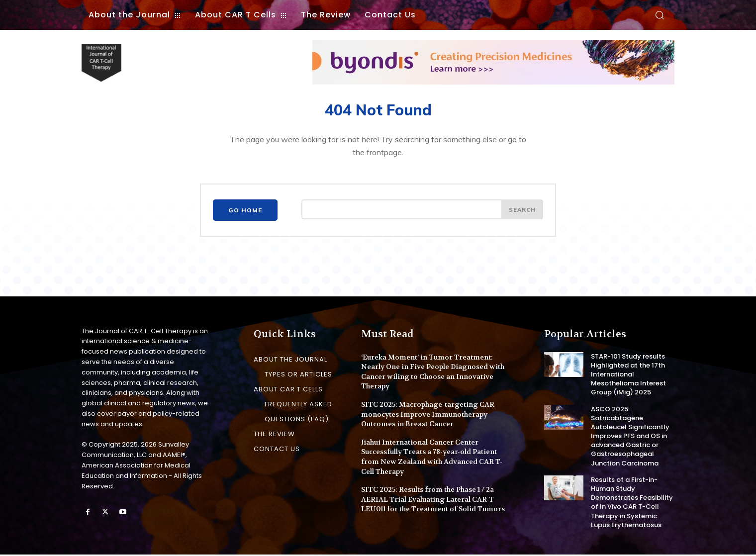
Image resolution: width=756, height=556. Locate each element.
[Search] (521, 212)
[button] (660, 15)
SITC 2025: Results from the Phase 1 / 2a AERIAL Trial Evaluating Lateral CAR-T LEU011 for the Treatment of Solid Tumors (433, 501)
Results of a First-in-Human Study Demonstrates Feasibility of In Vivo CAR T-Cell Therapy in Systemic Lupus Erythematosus (632, 504)
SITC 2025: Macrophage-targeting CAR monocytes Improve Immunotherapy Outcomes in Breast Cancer (428, 416)
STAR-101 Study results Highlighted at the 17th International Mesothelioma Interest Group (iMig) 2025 (628, 376)
